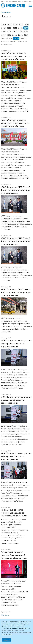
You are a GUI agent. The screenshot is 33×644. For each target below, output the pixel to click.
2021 (3, 28)
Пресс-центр (5, 12)
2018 (20, 28)
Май (16, 41)
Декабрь (4, 38)
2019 (15, 28)
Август (3, 41)
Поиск (19, 1)
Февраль (4, 44)
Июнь (12, 41)
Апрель (20, 41)
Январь (10, 44)
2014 (15, 31)
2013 (20, 31)
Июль (8, 41)
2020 (9, 28)
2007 (26, 35)
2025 (9, 24)
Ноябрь (10, 38)
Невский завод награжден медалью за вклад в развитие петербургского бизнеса (15, 56)
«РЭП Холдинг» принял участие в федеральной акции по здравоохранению (16, 344)
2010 (9, 35)
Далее (7, 615)
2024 (15, 24)
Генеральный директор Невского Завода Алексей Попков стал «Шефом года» (14, 513)
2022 (27, 24)
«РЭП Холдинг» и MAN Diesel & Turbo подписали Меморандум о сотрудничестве (16, 190)
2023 (21, 24)
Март (25, 41)
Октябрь (16, 38)
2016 (3, 31)
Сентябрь (23, 38)
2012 (26, 31)
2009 (15, 35)
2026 (4, 24)
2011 (3, 35)
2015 (9, 31)
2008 (20, 35)
